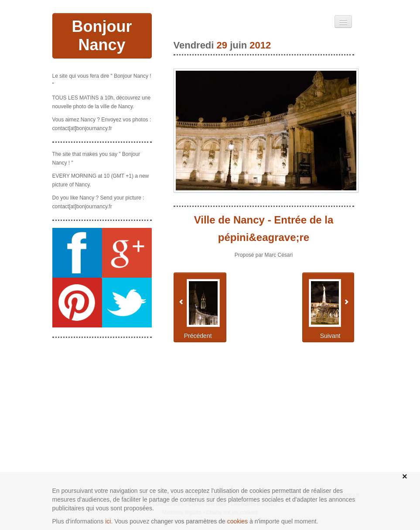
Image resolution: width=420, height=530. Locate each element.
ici (108, 521)
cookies (237, 521)
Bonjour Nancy (102, 36)
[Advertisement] (102, 389)
